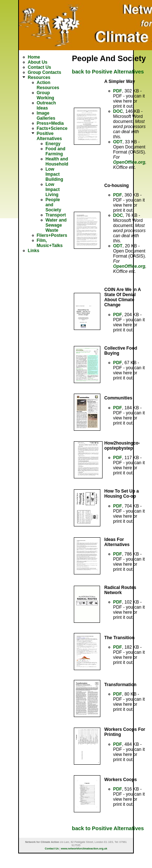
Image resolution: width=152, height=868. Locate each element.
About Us (37, 62)
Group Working (45, 95)
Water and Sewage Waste (56, 225)
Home (34, 57)
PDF (117, 91)
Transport (56, 215)
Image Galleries (46, 116)
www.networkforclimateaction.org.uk (84, 849)
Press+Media (50, 123)
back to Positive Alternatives (108, 72)
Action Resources (48, 85)
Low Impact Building (54, 174)
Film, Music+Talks (50, 243)
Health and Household (57, 162)
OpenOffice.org (129, 162)
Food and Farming (55, 151)
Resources (39, 77)
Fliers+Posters (52, 235)
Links (33, 251)
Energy (53, 144)
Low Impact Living (53, 190)
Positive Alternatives (49, 136)
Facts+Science (52, 128)
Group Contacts (44, 72)
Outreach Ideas (46, 105)
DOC (118, 111)
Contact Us (39, 67)
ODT (118, 142)
